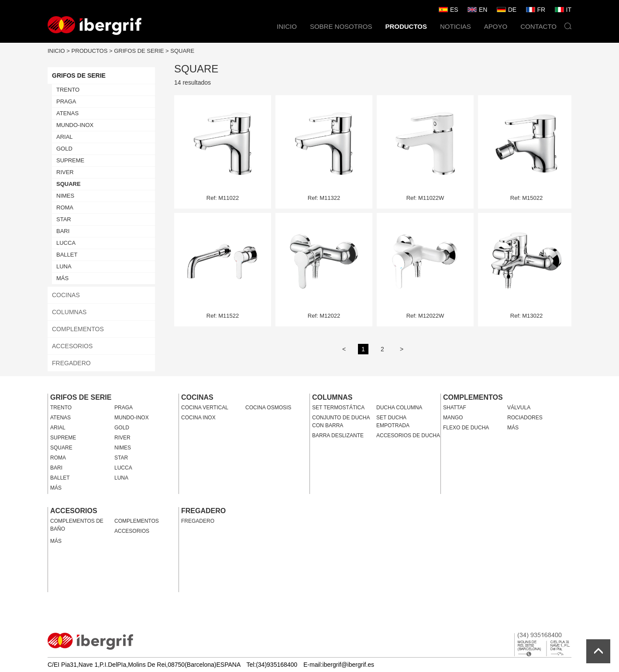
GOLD (64, 149)
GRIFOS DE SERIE (139, 51)
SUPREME (70, 160)
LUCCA (66, 243)
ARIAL (65, 137)
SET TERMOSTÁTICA (338, 408)
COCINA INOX (198, 418)
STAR (64, 219)
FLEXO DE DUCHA (466, 428)
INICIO (287, 26)
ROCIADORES (525, 418)
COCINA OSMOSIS (268, 408)
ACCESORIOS (72, 346)
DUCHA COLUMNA (399, 408)
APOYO (496, 26)
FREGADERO (71, 363)
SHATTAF (455, 408)
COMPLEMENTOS (78, 329)
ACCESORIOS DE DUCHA (408, 435)
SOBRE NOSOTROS (341, 26)
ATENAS (67, 113)
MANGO (453, 418)
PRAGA (66, 101)
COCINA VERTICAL (205, 408)
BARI (63, 231)
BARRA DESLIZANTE (338, 435)
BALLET (67, 255)
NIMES (65, 196)
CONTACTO (538, 26)
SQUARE (182, 51)
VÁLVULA (519, 408)
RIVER (65, 172)
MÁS (62, 278)
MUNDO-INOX (75, 125)
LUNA (64, 266)
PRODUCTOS (406, 26)
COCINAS (66, 295)
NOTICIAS (456, 26)
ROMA (65, 207)
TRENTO (68, 90)
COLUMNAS (69, 312)
